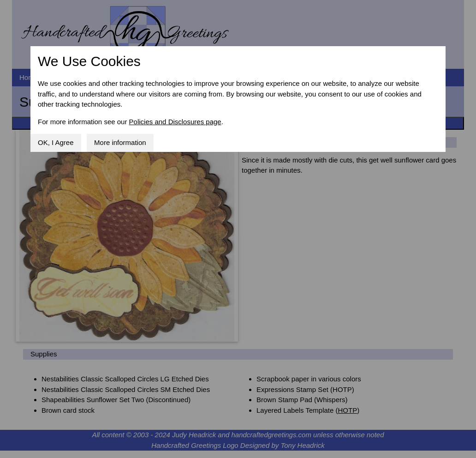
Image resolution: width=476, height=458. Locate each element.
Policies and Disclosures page (175, 122)
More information (120, 142)
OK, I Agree (56, 142)
